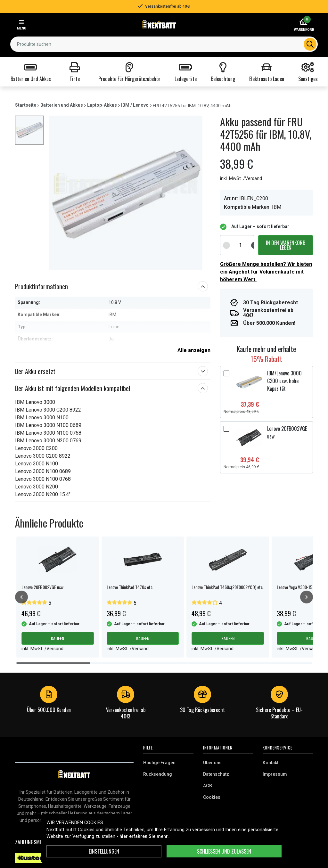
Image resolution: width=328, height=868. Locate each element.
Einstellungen (104, 851)
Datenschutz (216, 774)
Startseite (26, 105)
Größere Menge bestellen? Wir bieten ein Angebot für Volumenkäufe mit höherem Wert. (266, 272)
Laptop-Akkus (102, 105)
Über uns (212, 763)
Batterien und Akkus (62, 105)
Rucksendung (158, 774)
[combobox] (164, 44)
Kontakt (271, 763)
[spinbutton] (241, 245)
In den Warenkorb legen (286, 245)
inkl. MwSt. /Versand (241, 179)
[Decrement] (226, 245)
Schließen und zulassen (224, 851)
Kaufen (57, 638)
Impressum (275, 774)
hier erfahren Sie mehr (144, 836)
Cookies (212, 797)
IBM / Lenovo (135, 105)
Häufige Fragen (159, 763)
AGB (208, 786)
